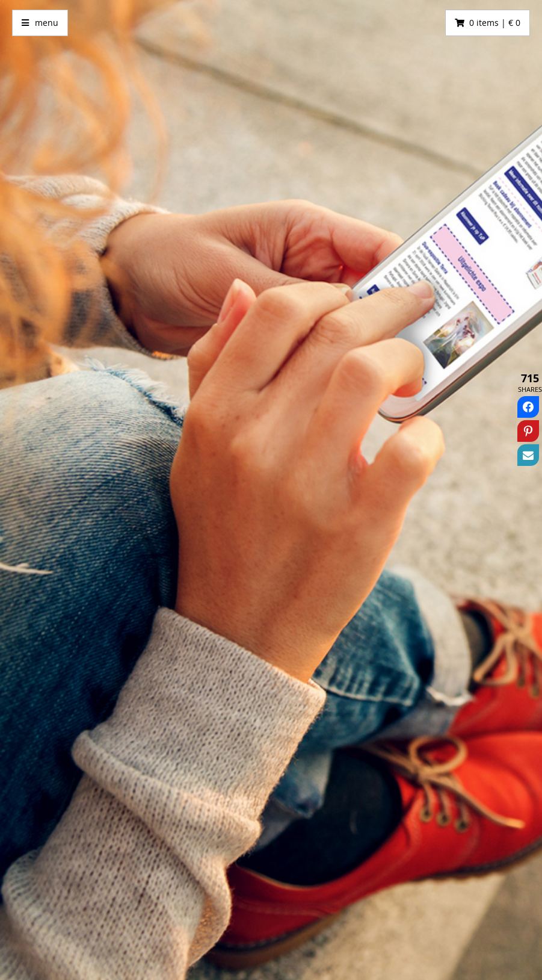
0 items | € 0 (495, 23)
